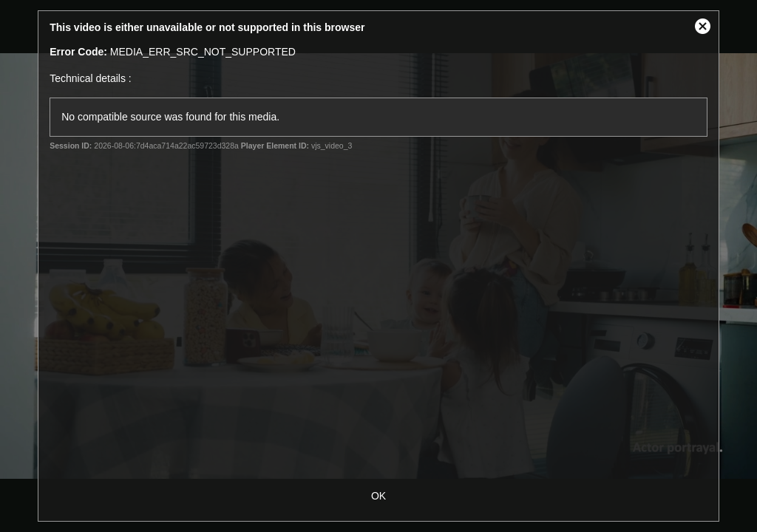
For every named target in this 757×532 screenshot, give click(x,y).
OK (378, 496)
